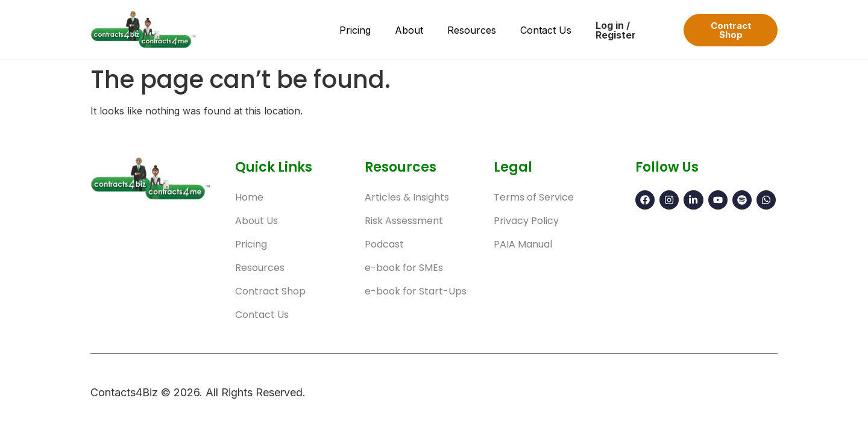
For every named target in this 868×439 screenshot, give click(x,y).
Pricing (355, 30)
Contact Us (546, 30)
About (409, 30)
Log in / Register (616, 30)
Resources (472, 30)
